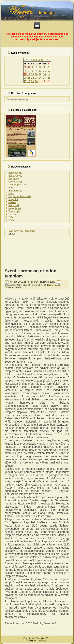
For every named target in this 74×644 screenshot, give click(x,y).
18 (44, 74)
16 (36, 74)
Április (34, 60)
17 (40, 74)
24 (40, 78)
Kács (11, 194)
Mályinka (13, 199)
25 (44, 78)
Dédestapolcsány (18, 185)
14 (29, 74)
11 (44, 71)
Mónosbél (14, 205)
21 (29, 78)
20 (25, 78)
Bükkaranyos (15, 176)
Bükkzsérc (14, 179)
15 (32, 74)
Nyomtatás (54, 285)
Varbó (12, 220)
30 (36, 81)
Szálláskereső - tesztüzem (22, 231)
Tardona (13, 214)
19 (49, 74)
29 (32, 81)
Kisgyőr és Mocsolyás (20, 196)
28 (29, 81)
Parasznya (14, 211)
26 (49, 78)
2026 (41, 60)
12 (49, 71)
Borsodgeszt (15, 173)
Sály (11, 217)
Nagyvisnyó (15, 208)
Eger (11, 188)
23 (36, 78)
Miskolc (12, 202)
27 (25, 81)
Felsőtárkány (15, 191)
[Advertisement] (37, 252)
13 (25, 74)
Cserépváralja (16, 182)
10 (40, 71)
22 (32, 78)
